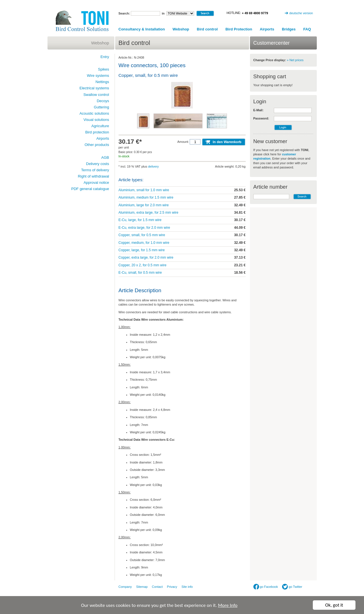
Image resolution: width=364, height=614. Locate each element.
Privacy (172, 587)
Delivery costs (98, 164)
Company (125, 587)
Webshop (181, 29)
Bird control (207, 29)
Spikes (103, 69)
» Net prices (295, 60)
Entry (105, 57)
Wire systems (98, 76)
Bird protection (97, 132)
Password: (261, 118)
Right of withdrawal (94, 176)
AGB (105, 157)
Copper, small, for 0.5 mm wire (142, 235)
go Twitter (292, 587)
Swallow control (96, 95)
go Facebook (266, 587)
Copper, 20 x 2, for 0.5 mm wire (143, 265)
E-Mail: (258, 110)
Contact (157, 587)
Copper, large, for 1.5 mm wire (142, 250)
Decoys (103, 101)
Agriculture (100, 126)
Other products (97, 145)
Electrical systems (94, 88)
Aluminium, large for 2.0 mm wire (144, 205)
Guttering (101, 107)
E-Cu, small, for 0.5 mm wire (140, 273)
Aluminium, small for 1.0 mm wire (144, 190)
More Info (228, 605)
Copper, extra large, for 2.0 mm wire (146, 257)
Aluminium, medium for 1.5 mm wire (146, 197)
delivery (153, 166)
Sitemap (142, 587)
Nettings (102, 82)
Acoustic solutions (94, 113)
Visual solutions (96, 120)
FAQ (307, 29)
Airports (267, 29)
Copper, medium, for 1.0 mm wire (144, 243)
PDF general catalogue (90, 189)
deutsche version (301, 13)
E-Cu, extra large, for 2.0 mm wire (144, 228)
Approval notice (96, 183)
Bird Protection (239, 29)
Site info (187, 587)
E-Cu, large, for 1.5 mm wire (140, 220)
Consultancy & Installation (142, 29)
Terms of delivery (95, 170)
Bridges (289, 29)
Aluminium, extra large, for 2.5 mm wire (148, 213)
